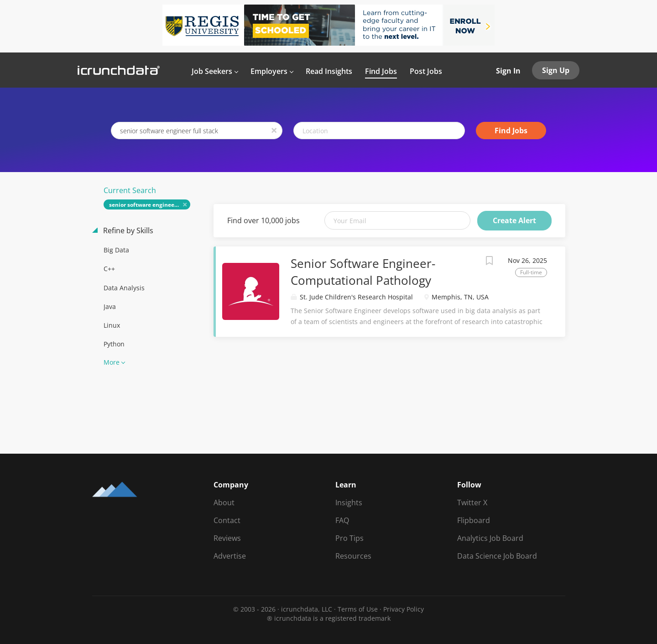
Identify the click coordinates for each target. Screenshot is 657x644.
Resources (353, 556)
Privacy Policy (404, 609)
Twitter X (472, 503)
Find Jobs (511, 131)
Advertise (230, 556)
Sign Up (556, 70)
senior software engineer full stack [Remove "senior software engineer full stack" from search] (150, 205)
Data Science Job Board (497, 556)
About (224, 503)
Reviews (227, 538)
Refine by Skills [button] (127, 230)
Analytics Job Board (490, 538)
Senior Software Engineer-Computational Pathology (363, 272)
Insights (349, 503)
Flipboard (474, 520)
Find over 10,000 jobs (263, 220)
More (112, 362)
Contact (227, 520)
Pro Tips (349, 538)
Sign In (508, 71)
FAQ (342, 520)
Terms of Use (358, 609)
